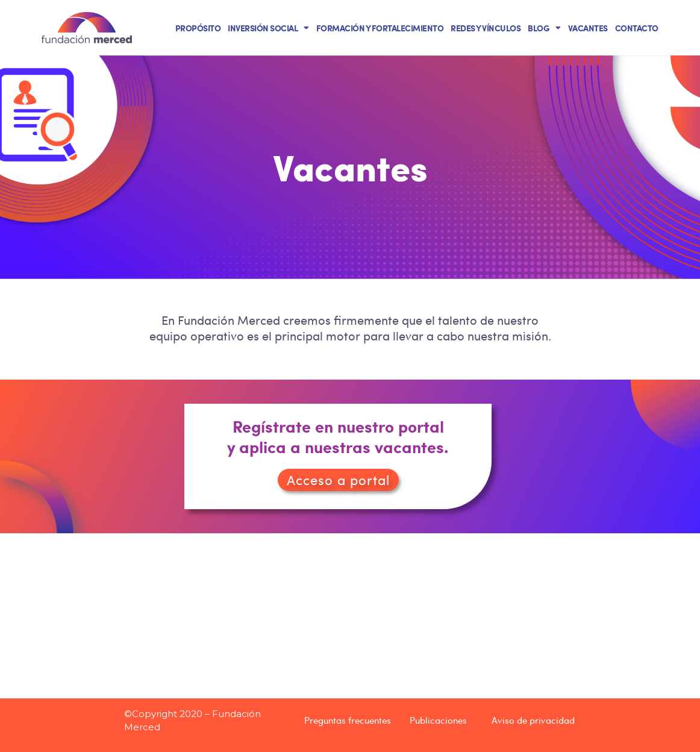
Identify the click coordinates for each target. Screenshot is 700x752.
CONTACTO (637, 28)
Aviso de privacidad (533, 720)
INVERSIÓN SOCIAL (268, 28)
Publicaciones (438, 720)
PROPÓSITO (198, 28)
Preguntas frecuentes (348, 720)
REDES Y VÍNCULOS (486, 28)
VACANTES (588, 28)
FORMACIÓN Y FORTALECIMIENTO (380, 28)
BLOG (544, 28)
